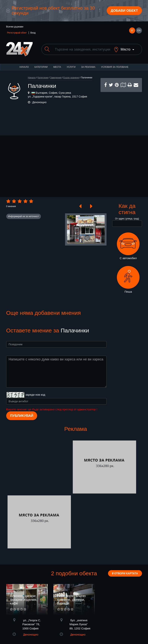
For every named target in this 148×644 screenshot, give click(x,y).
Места (57, 70)
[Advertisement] (121, 114)
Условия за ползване (115, 70)
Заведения (56, 81)
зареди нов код (35, 398)
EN (139, 30)
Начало (24, 70)
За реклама (88, 70)
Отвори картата (125, 577)
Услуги (71, 70)
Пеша (128, 283)
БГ (132, 30)
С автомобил (128, 249)
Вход (33, 33)
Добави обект (124, 11)
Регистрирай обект (17, 33)
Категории (41, 70)
